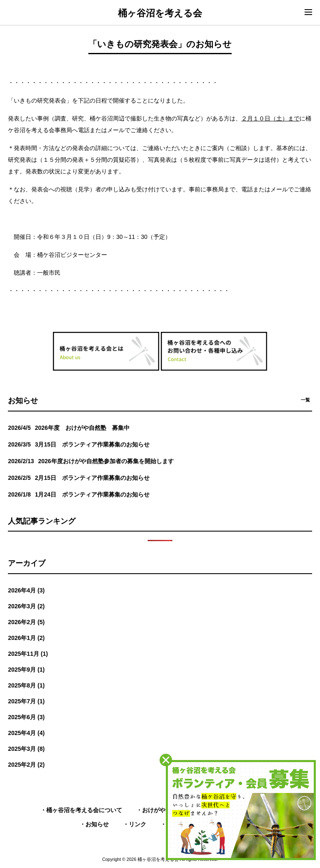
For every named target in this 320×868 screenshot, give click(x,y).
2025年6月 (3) (26, 717)
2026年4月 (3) (26, 590)
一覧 (305, 400)
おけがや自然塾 (162, 810)
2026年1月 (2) (26, 638)
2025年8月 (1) (26, 685)
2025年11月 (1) (28, 654)
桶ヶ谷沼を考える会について (84, 810)
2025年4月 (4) (26, 733)
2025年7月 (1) (26, 701)
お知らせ (97, 824)
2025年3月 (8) (26, 749)
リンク (137, 824)
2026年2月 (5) (26, 622)
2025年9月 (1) (26, 670)
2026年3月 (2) (26, 606)
